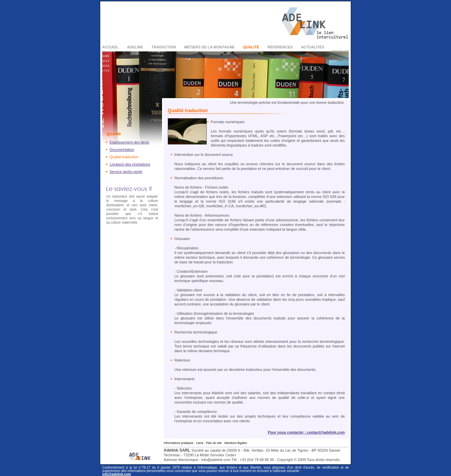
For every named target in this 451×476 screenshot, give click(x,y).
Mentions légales (236, 443)
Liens (200, 443)
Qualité (251, 47)
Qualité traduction (124, 157)
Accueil (110, 47)
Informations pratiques (179, 443)
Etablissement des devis (129, 142)
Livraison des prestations (130, 164)
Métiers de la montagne (210, 47)
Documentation (122, 150)
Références (280, 47)
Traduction (164, 47)
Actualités (313, 47)
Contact (340, 52)
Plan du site (214, 443)
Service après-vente (126, 172)
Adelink (135, 47)
